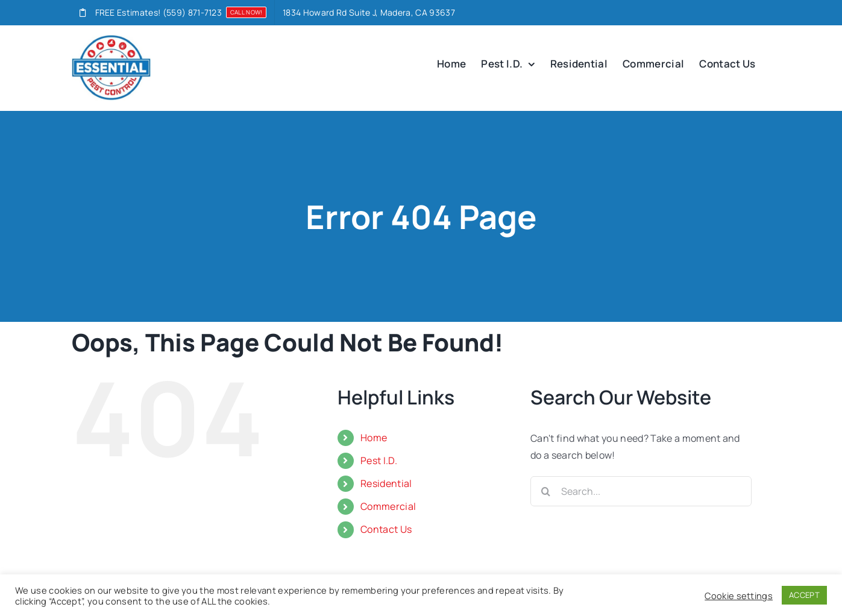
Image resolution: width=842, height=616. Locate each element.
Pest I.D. (379, 460)
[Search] (545, 491)
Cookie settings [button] (739, 596)
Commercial (388, 506)
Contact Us (386, 529)
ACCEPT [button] (804, 595)
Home (374, 438)
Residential (386, 483)
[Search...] (641, 491)
